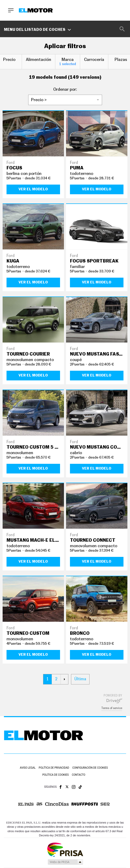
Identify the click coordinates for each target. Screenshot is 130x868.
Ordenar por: (65, 89)
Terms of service (112, 708)
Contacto (79, 775)
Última (80, 679)
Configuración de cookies (90, 768)
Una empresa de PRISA (65, 849)
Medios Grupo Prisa (65, 862)
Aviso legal (28, 768)
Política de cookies (55, 775)
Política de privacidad (54, 768)
